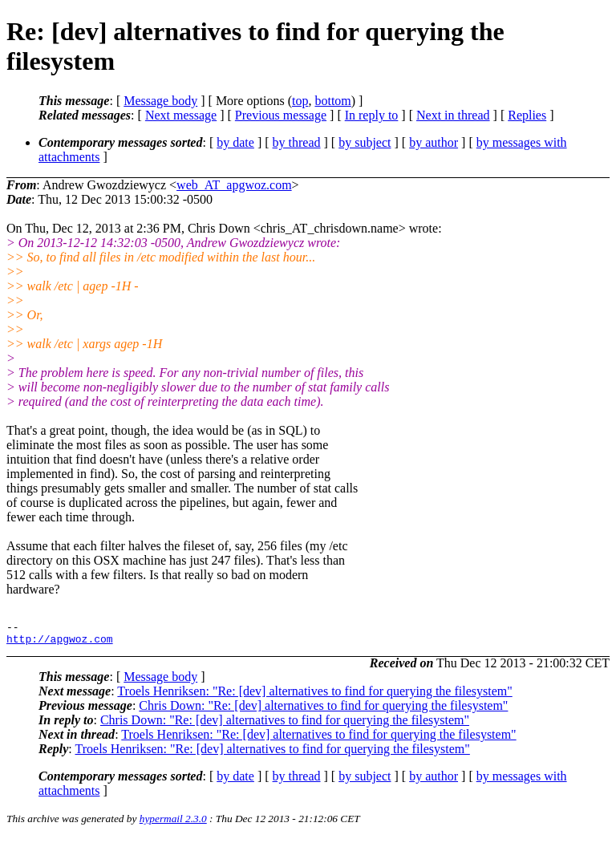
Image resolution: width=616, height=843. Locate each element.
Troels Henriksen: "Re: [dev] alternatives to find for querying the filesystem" (314, 696)
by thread (297, 142)
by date (235, 142)
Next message (181, 115)
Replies (527, 115)
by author (434, 142)
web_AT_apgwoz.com (234, 185)
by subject (365, 142)
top (300, 101)
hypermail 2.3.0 (173, 823)
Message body (160, 101)
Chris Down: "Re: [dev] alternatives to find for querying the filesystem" (323, 710)
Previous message (281, 115)
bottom (332, 101)
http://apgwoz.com (60, 643)
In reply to (372, 115)
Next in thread (453, 115)
